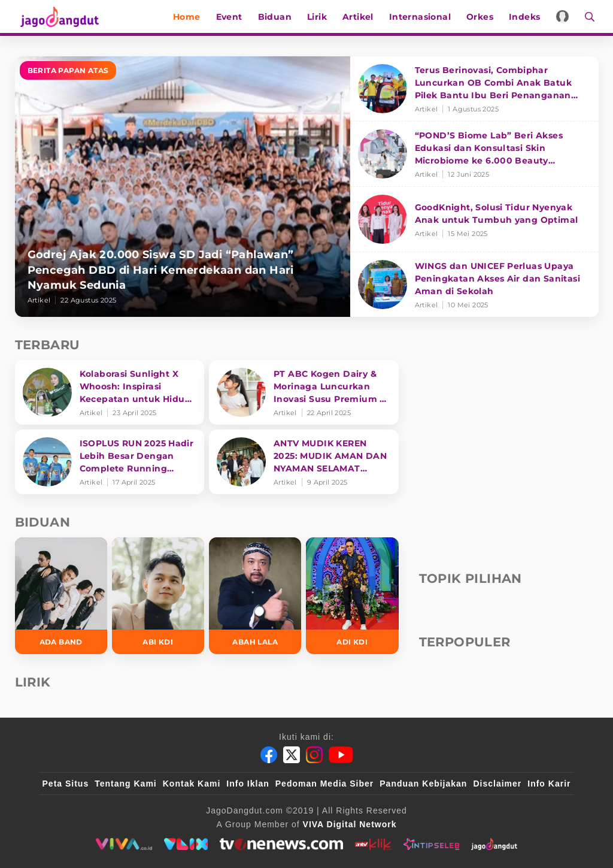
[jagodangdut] (494, 844)
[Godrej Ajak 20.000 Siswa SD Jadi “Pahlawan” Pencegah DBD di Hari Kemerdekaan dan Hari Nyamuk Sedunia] (183, 187)
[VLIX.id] (186, 844)
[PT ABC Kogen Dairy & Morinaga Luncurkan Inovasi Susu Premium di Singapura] (304, 392)
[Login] (567, 16)
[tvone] (281, 844)
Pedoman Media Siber (324, 784)
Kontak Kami (192, 784)
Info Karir (549, 784)
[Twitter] (292, 755)
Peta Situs (66, 784)
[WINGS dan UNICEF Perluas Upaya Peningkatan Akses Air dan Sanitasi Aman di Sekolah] (474, 285)
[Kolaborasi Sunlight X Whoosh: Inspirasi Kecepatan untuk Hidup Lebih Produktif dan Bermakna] (110, 392)
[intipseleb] (431, 844)
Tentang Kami (126, 784)
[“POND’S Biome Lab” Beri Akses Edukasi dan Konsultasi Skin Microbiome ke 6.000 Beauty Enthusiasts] (474, 154)
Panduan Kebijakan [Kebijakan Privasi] (423, 784)
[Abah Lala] (255, 596)
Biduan (278, 17)
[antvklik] (373, 844)
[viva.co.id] (124, 844)
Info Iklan (248, 784)
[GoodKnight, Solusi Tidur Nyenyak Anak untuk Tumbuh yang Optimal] (474, 220)
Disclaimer (497, 784)
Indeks (528, 17)
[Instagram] (314, 755)
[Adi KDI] (352, 596)
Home (190, 17)
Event (233, 17)
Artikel (362, 17)
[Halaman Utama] (58, 16)
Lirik (321, 17)
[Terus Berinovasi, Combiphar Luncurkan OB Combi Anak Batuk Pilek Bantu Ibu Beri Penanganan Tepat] (474, 89)
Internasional (424, 17)
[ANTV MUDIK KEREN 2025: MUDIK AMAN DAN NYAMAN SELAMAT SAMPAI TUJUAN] (304, 462)
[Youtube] (341, 755)
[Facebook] (269, 755)
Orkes (483, 17)
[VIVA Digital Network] (350, 824)
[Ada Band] (61, 596)
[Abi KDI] (158, 596)
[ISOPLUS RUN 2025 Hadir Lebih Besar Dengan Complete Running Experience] (110, 462)
